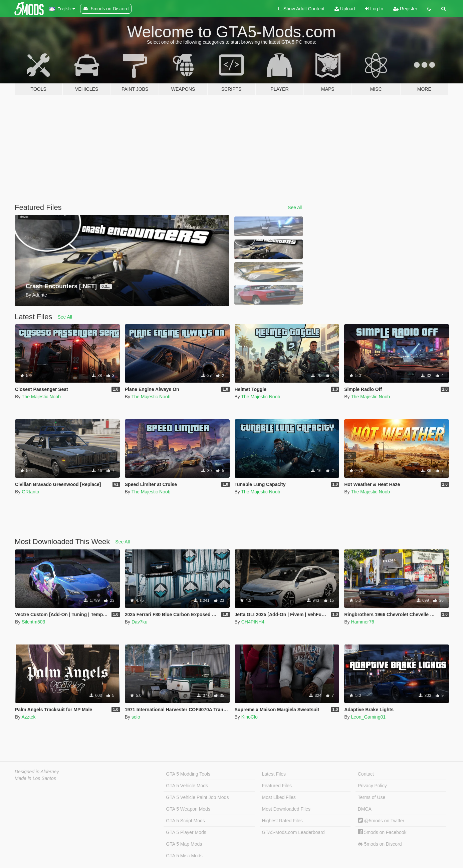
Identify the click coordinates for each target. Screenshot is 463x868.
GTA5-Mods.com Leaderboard (293, 832)
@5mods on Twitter (381, 821)
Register (405, 9)
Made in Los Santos (35, 778)
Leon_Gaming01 (368, 717)
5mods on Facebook (382, 832)
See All (295, 207)
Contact (366, 774)
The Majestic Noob (41, 397)
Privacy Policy (372, 786)
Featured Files (277, 786)
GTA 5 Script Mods (185, 821)
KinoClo (250, 717)
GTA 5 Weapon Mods (188, 809)
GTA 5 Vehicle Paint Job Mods (197, 797)
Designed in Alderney (37, 772)
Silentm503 (33, 622)
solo (136, 717)
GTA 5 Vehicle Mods (187, 786)
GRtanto (30, 492)
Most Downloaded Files (286, 809)
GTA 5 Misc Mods (184, 856)
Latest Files (274, 774)
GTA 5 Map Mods (184, 844)
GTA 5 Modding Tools (188, 774)
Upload (345, 9)
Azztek (28, 717)
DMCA (365, 809)
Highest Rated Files (282, 821)
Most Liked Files (279, 797)
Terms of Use (372, 797)
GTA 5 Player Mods (186, 832)
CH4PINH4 (253, 622)
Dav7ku (139, 622)
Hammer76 (362, 622)
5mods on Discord (380, 844)
